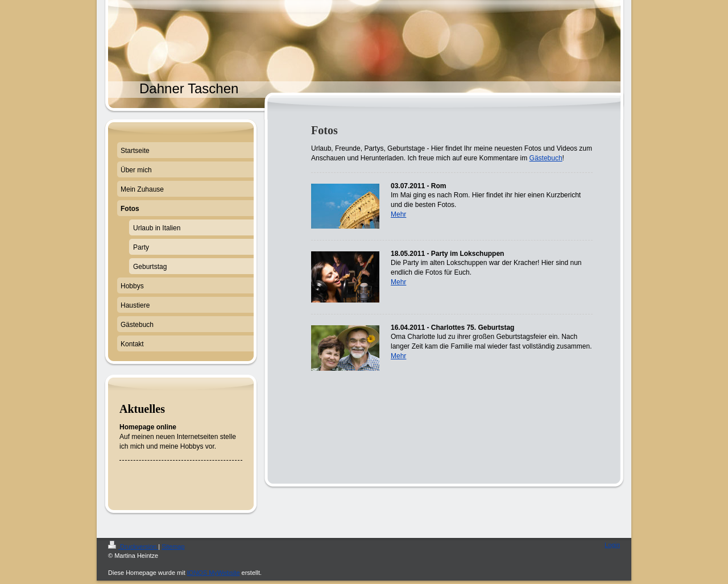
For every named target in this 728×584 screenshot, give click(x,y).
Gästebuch (546, 158)
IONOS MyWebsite (214, 573)
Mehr (398, 214)
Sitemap (173, 546)
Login (612, 545)
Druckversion (133, 546)
